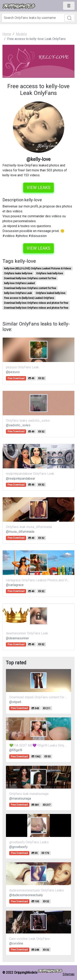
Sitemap (69, 974)
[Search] (38, 18)
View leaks (38, 188)
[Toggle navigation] (69, 6)
